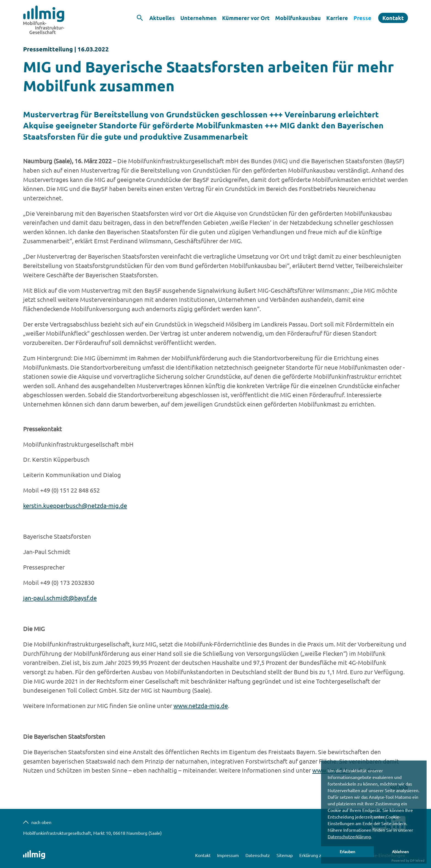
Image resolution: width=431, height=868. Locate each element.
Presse (362, 18)
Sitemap (285, 855)
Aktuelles (162, 18)
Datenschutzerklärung (349, 836)
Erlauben (347, 852)
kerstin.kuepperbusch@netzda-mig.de (75, 505)
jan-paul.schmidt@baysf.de (60, 598)
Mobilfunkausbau (298, 18)
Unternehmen (198, 18)
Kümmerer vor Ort (246, 18)
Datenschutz (258, 855)
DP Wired (417, 860)
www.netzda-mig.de (201, 706)
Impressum (229, 855)
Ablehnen (400, 852)
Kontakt (393, 18)
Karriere (337, 18)
